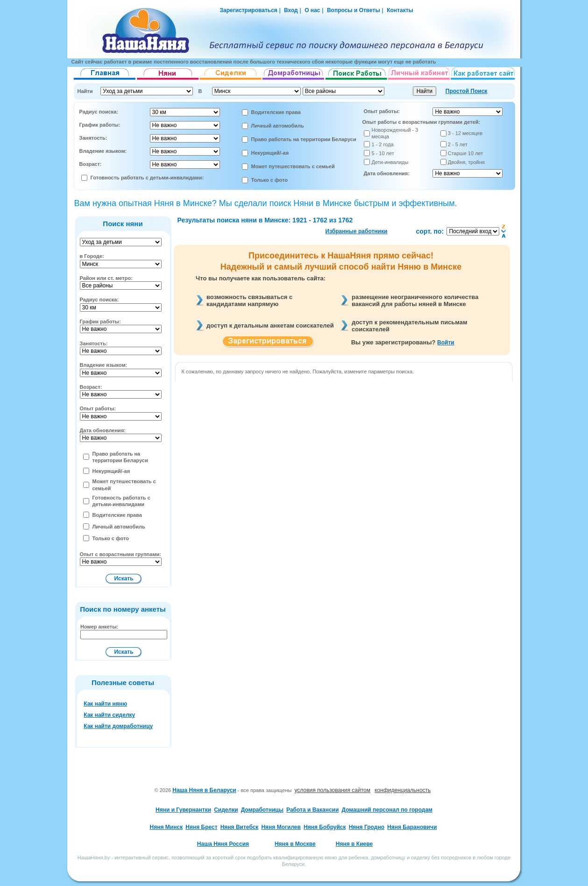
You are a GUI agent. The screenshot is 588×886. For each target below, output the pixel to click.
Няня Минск (166, 827)
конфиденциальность (403, 790)
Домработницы (262, 810)
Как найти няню (105, 704)
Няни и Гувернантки (183, 810)
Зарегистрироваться (249, 10)
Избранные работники (357, 231)
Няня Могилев (281, 827)
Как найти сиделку (109, 715)
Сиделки (226, 810)
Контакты (400, 10)
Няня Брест (201, 827)
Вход (290, 10)
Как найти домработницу (118, 726)
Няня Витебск (240, 827)
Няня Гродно (367, 827)
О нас (312, 10)
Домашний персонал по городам (387, 810)
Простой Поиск (467, 91)
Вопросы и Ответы (354, 10)
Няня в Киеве (354, 844)
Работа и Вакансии (312, 810)
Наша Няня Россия (223, 844)
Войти (446, 343)
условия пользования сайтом (333, 790)
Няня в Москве (295, 844)
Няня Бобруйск (325, 827)
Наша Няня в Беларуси (204, 790)
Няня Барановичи (412, 827)
